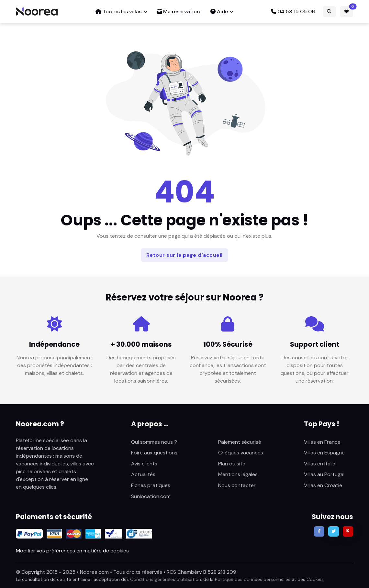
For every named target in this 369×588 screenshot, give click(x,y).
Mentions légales (238, 474)
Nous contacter (237, 485)
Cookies (315, 579)
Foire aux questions (154, 453)
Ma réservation (179, 11)
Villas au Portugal (324, 474)
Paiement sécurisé (240, 442)
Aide (219, 11)
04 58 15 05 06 (293, 11)
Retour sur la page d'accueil (184, 255)
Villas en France (322, 442)
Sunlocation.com (151, 496)
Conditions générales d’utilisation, (166, 579)
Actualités (143, 474)
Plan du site (232, 464)
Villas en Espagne (324, 453)
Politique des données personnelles (253, 579)
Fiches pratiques (151, 485)
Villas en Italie (320, 464)
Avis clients (144, 464)
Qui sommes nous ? (154, 442)
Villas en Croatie (323, 485)
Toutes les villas (118, 11)
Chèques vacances (241, 453)
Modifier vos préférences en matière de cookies (72, 551)
